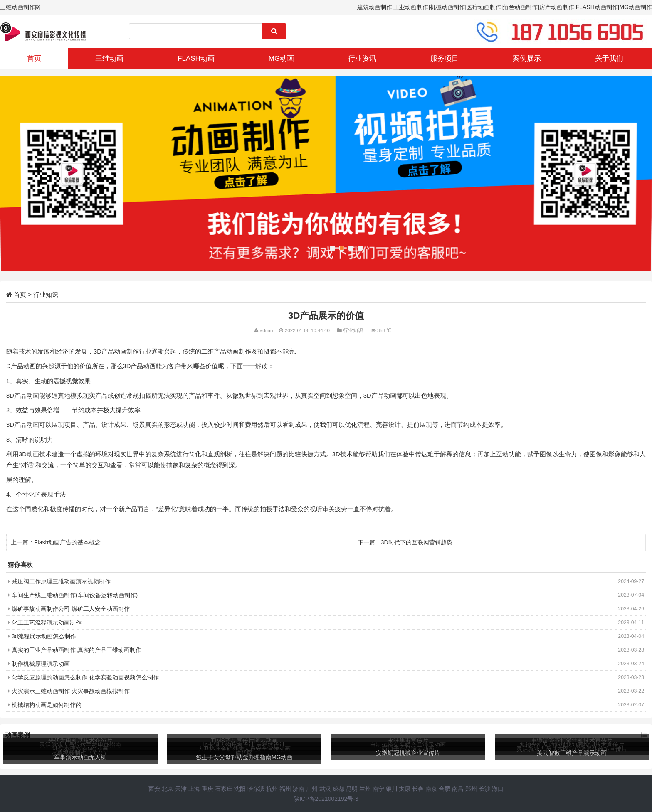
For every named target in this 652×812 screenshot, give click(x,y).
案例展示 (527, 58)
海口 (498, 789)
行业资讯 (362, 58)
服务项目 (445, 58)
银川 (392, 789)
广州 (312, 789)
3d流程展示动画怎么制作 (44, 636)
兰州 (365, 789)
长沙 (484, 789)
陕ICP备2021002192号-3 (326, 799)
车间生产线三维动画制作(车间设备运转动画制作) (75, 595)
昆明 (352, 789)
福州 (285, 789)
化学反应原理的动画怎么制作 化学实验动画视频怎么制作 (85, 677)
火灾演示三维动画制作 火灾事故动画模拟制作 (71, 691)
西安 (154, 789)
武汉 (325, 789)
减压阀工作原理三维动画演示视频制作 (61, 581)
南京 (431, 789)
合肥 (445, 789)
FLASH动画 (196, 58)
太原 (405, 789)
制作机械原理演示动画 (41, 664)
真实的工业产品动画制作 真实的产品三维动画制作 (77, 650)
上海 (194, 789)
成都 (338, 789)
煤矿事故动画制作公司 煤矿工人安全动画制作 (71, 609)
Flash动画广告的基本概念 (67, 542)
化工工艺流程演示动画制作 (47, 623)
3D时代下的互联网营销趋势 (417, 542)
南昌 (458, 789)
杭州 (272, 789)
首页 (34, 58)
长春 (418, 789)
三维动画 (109, 58)
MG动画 (281, 58)
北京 (168, 789)
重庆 (207, 789)
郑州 (471, 789)
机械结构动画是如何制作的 (47, 705)
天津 (181, 789)
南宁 (378, 789)
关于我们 (609, 58)
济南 (299, 789)
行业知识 (46, 294)
